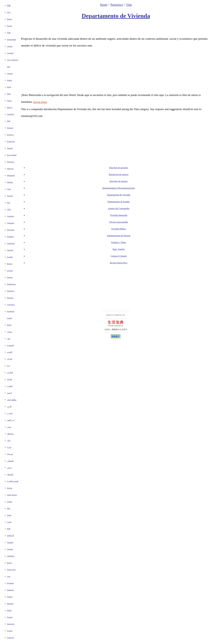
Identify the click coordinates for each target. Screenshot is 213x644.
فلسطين (10, 461)
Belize (9, 325)
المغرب (10, 386)
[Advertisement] (116, 28)
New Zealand (12, 155)
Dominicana (11, 284)
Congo (9, 522)
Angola (10, 502)
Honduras (10, 237)
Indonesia (10, 590)
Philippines (11, 175)
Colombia (10, 216)
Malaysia (10, 169)
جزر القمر (11, 420)
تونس (9, 427)
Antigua (10, 73)
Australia (10, 53)
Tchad (9, 515)
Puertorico (11, 291)
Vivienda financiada (119, 215)
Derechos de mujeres (119, 181)
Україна (10, 148)
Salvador (10, 250)
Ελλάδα (10, 597)
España (10, 80)
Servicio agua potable (119, 222)
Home (104, 5)
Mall (9, 121)
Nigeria (10, 488)
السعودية (10, 345)
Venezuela (11, 223)
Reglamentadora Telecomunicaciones (119, 188)
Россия (10, 26)
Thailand (10, 542)
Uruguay (10, 271)
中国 (9, 6)
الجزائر (10, 359)
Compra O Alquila (119, 256)
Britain (9, 19)
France (9, 101)
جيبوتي (10, 468)
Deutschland (11, 39)
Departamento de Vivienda (116, 16)
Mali (9, 508)
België (9, 610)
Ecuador (10, 257)
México (10, 107)
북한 (9, 529)
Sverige (10, 631)
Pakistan (10, 182)
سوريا (9, 447)
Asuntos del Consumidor (119, 208)
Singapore (11, 162)
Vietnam (10, 549)
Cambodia (11, 556)
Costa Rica (11, 305)
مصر (9, 339)
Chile (9, 209)
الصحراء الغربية (13, 481)
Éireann (10, 617)
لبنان (9, 440)
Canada (10, 46)
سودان (10, 332)
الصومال (10, 474)
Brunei (9, 563)
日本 (9, 33)
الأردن (9, 406)
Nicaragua (11, 230)
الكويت (10, 352)
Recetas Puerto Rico (119, 263)
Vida (129, 5)
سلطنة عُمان (12, 400)
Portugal (10, 128)
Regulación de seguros (119, 174)
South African (12, 495)
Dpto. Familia (119, 249)
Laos (9, 576)
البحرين (10, 413)
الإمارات (10, 372)
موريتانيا (10, 454)
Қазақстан (11, 141)
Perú (9, 203)
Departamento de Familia (119, 202)
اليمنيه (9, 393)
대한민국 (10, 536)
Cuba (9, 189)
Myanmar (10, 583)
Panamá (10, 277)
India (9, 94)
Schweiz (10, 196)
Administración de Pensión (119, 236)
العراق (9, 379)
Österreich (11, 624)
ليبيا (8, 366)
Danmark (10, 604)
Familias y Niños (119, 242)
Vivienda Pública (119, 229)
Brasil (9, 87)
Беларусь (10, 135)
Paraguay (10, 298)
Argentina (10, 114)
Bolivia (10, 264)
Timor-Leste (11, 570)
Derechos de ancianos (119, 168)
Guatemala (11, 243)
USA (9, 12)
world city (11, 638)
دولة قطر (10, 434)
